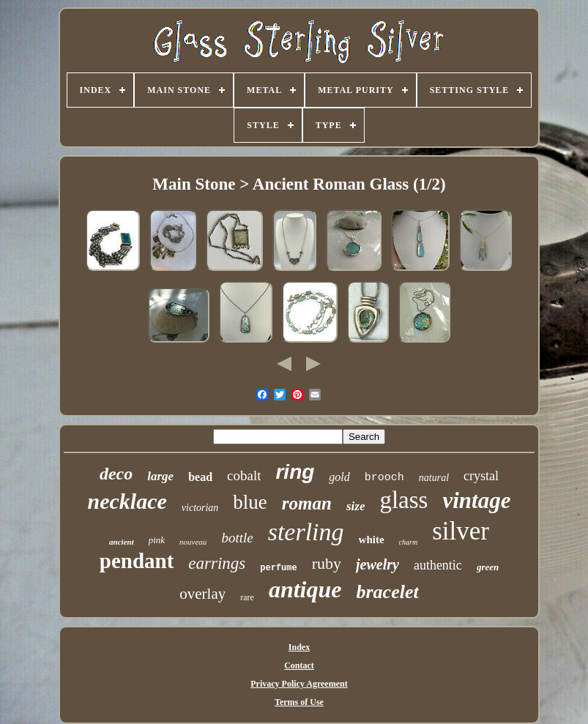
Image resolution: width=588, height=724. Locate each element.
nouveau (193, 542)
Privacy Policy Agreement (299, 684)
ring (295, 472)
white (372, 540)
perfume (278, 568)
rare (247, 597)
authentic (438, 565)
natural (434, 478)
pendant (137, 561)
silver (461, 531)
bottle (237, 538)
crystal (481, 476)
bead (200, 477)
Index (299, 647)
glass (403, 500)
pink (157, 540)
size (356, 506)
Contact (299, 665)
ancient (122, 542)
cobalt (244, 475)
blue (250, 502)
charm (409, 542)
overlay (202, 594)
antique (305, 589)
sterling (306, 532)
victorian (200, 508)
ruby (327, 563)
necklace (127, 501)
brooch (384, 478)
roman (307, 503)
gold (339, 477)
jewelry (377, 564)
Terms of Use (299, 702)
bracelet (388, 592)
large (160, 476)
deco (116, 474)
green (488, 567)
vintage (476, 500)
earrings (217, 563)
